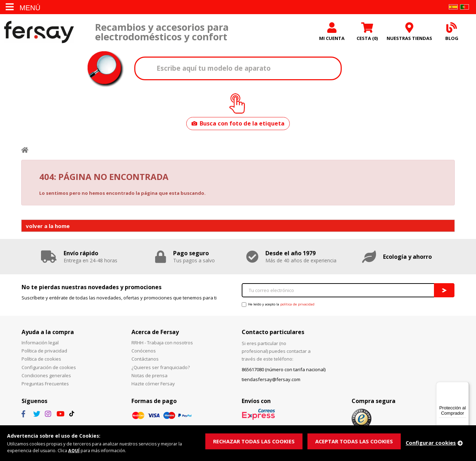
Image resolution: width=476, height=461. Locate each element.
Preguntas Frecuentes (45, 385)
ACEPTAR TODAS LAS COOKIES (356, 441)
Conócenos (144, 352)
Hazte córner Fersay (153, 385)
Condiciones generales (46, 377)
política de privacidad (297, 306)
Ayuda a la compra (48, 333)
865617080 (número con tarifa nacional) (284, 371)
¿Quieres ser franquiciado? (161, 369)
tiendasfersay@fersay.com (271, 381)
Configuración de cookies (49, 369)
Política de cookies (41, 361)
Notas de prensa (149, 377)
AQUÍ (76, 450)
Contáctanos (145, 361)
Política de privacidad (44, 352)
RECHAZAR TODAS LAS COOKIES (254, 441)
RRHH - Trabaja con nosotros (162, 344)
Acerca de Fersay (155, 333)
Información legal (40, 344)
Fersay (39, 33)
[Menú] (465, 386)
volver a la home (48, 227)
